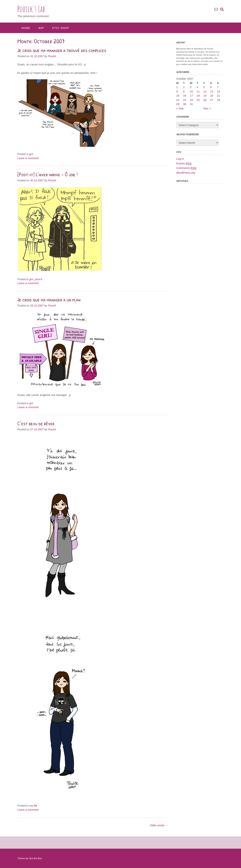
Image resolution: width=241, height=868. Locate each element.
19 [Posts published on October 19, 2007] (205, 96)
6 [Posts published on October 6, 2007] (211, 87)
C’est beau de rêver (36, 423)
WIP (41, 28)
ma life (33, 806)
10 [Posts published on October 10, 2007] (191, 91)
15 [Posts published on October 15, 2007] (178, 96)
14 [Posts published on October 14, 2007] (219, 91)
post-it (39, 279)
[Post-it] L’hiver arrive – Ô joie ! (48, 174)
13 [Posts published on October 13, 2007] (212, 91)
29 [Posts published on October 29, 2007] (178, 104)
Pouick (52, 56)
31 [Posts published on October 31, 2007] (191, 104)
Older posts (159, 825)
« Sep (180, 108)
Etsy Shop (61, 28)
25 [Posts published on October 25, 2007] (198, 100)
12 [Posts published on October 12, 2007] (205, 91)
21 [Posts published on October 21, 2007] (219, 96)
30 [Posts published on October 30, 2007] (185, 104)
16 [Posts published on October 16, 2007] (185, 96)
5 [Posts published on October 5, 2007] (204, 87)
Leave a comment (28, 158)
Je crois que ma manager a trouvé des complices (62, 50)
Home (26, 28)
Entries (184, 163)
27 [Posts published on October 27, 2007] (212, 100)
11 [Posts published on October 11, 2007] (198, 91)
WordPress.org (186, 173)
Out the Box (35, 858)
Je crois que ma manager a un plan (49, 300)
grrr (31, 154)
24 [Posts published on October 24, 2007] (191, 100)
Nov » (207, 108)
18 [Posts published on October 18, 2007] (198, 96)
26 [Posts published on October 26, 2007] (205, 100)
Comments (186, 168)
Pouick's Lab (31, 9)
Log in (180, 159)
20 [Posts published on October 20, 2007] (212, 96)
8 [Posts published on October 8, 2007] (177, 91)
